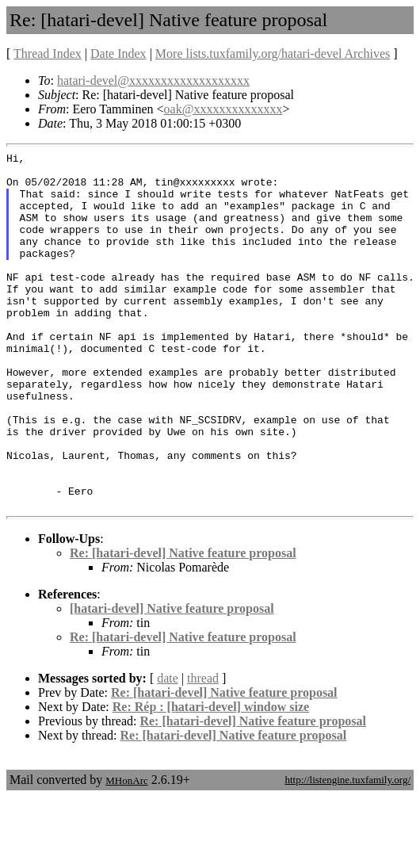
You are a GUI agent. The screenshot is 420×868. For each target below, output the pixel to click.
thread (203, 749)
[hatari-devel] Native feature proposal (172, 680)
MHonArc (126, 852)
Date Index (118, 54)
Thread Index (48, 54)
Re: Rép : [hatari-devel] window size (211, 778)
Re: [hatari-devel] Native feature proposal (183, 624)
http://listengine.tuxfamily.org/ (347, 851)
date (168, 749)
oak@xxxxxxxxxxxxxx (223, 109)
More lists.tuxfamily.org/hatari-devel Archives (273, 54)
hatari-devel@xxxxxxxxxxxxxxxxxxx (153, 80)
